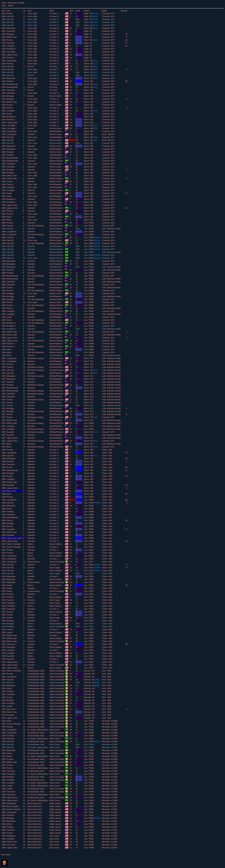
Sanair (9, 114)
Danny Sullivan (56, 544)
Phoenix (10, 64)
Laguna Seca (12, 55)
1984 (4, 61)
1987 (4, 358)
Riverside (10, 43)
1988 (4, 450)
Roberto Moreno (56, 161)
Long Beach (11, 61)
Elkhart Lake (12, 37)
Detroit (9, 509)
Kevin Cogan (55, 568)
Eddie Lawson (55, 803)
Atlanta (9, 13)
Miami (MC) (11, 491)
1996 (4, 803)
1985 (4, 131)
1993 (4, 544)
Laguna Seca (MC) (14, 538)
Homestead (11, 803)
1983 (4, 13)
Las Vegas (11, 52)
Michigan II (11, 49)
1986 (4, 223)
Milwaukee (11, 28)
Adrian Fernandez (57, 562)
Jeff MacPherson (57, 358)
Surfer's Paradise (14, 544)
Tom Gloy (54, 67)
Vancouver (11, 644)
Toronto (10, 288)
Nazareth (10, 432)
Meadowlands (12, 84)
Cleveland (11, 31)
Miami (9, 217)
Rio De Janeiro (13, 806)
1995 (4, 721)
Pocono (10, 40)
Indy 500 (10, 16)
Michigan (10, 34)
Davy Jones (54, 836)
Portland (10, 81)
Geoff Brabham (56, 131)
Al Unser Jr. (54, 13)
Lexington (11, 46)
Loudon (10, 630)
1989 (4, 497)
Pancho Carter (56, 96)
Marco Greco (55, 730)
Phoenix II (11, 58)
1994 (4, 671)
